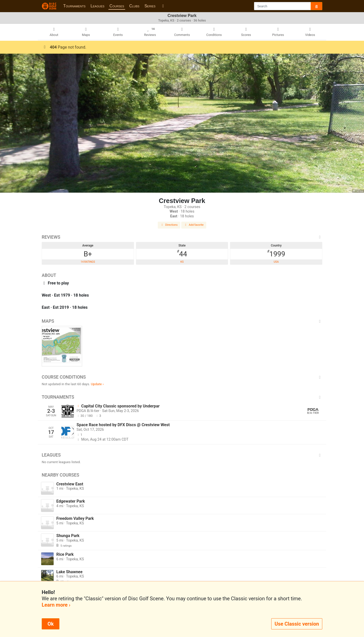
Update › (97, 384)
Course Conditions (182, 377)
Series (150, 6)
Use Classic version (297, 624)
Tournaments (74, 6)
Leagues (97, 6)
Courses (117, 6)
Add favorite (194, 225)
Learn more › (56, 605)
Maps (182, 321)
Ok (51, 624)
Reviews (182, 237)
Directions (169, 225)
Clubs (134, 6)
